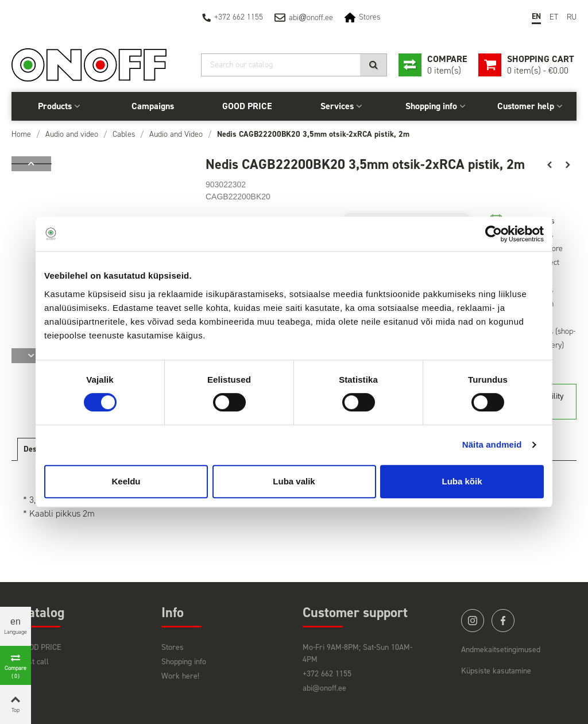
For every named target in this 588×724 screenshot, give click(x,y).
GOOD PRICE (247, 106)
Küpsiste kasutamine (496, 671)
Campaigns (153, 106)
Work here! (180, 676)
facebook (503, 621)
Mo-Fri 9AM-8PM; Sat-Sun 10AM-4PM (357, 653)
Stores (370, 17)
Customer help (526, 106)
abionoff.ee (311, 18)
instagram (473, 621)
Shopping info (431, 106)
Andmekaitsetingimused (501, 650)
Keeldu (126, 481)
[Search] (294, 65)
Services (337, 106)
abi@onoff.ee (324, 688)
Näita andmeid (492, 444)
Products (55, 106)
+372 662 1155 (239, 17)
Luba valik (294, 481)
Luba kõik (462, 481)
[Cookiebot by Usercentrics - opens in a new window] (494, 234)
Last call (34, 662)
